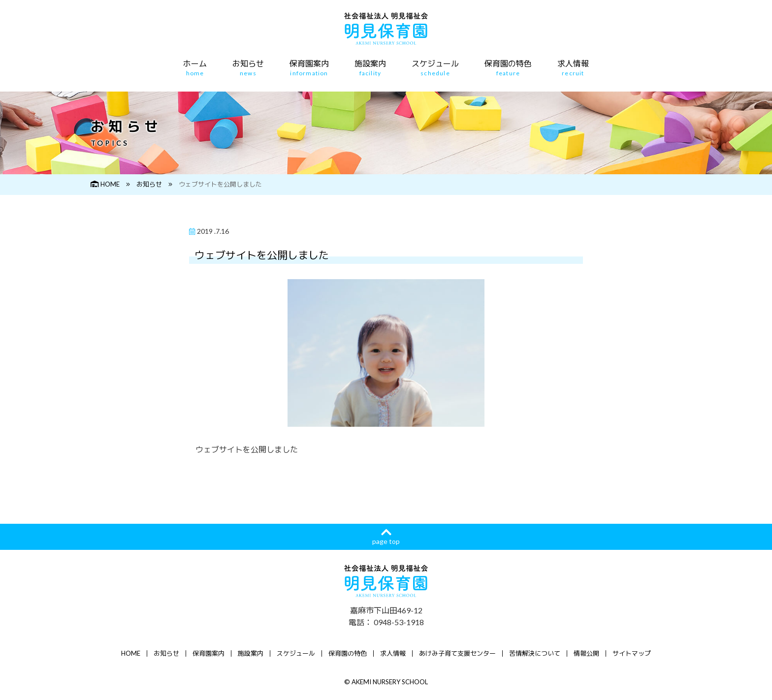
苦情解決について (535, 653)
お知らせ (248, 68)
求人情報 (573, 68)
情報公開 (586, 653)
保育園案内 (309, 68)
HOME (105, 184)
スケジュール (435, 68)
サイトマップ (632, 653)
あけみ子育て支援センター (457, 653)
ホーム (195, 68)
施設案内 (370, 68)
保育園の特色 (508, 68)
